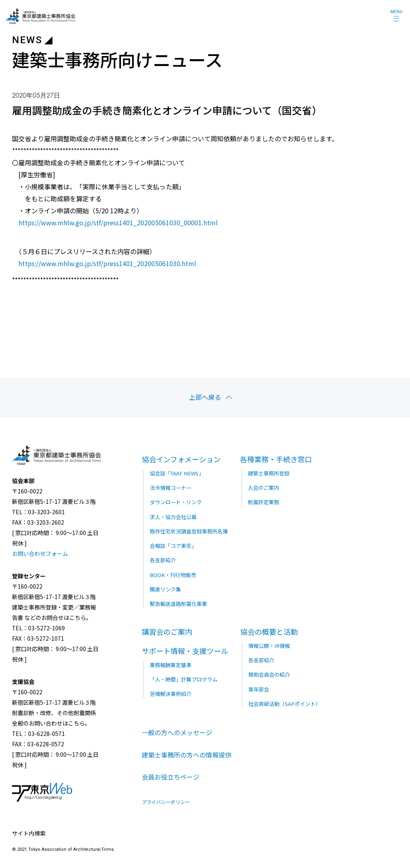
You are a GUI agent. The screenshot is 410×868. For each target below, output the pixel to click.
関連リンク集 (165, 588)
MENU (396, 12)
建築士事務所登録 (269, 472)
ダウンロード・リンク (176, 501)
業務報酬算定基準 (171, 664)
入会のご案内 (263, 487)
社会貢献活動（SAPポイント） (284, 703)
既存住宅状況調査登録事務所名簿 (189, 530)
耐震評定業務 (263, 501)
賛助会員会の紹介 (269, 673)
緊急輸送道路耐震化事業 (178, 603)
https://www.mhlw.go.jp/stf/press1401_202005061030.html (107, 263)
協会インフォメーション (181, 458)
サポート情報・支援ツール (185, 649)
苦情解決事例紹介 (171, 693)
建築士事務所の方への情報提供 (187, 754)
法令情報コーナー (171, 487)
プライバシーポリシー (166, 801)
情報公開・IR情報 (269, 644)
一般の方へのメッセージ (177, 732)
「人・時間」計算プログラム (184, 678)
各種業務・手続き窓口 (276, 458)
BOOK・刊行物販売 (173, 574)
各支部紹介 (163, 559)
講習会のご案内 (167, 630)
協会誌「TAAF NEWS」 (176, 472)
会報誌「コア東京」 (173, 545)
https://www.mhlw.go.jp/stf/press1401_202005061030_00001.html (118, 223)
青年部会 (259, 688)
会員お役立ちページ (171, 777)
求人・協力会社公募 (173, 516)
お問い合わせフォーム (40, 553)
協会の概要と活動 (269, 630)
